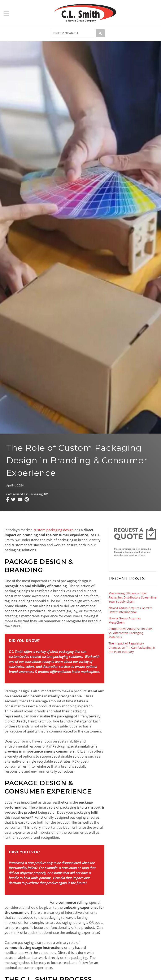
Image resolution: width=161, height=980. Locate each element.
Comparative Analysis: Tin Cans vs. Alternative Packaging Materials (131, 633)
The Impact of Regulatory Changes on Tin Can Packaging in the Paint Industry (132, 648)
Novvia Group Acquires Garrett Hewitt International (130, 610)
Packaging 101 (39, 494)
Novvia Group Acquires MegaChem (125, 620)
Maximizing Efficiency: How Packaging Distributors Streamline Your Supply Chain (132, 597)
